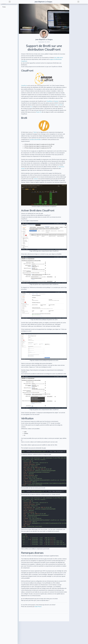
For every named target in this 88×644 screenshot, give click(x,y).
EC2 (57, 105)
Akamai (56, 101)
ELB (61, 105)
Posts (4, 7)
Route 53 (39, 112)
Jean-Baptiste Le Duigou (43, 2)
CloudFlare (49, 101)
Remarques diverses (32, 553)
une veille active (59, 57)
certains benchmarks (35, 139)
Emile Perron (38, 606)
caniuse (36, 179)
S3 (31, 107)
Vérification (27, 418)
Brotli (24, 118)
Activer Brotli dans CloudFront (38, 210)
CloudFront (27, 71)
